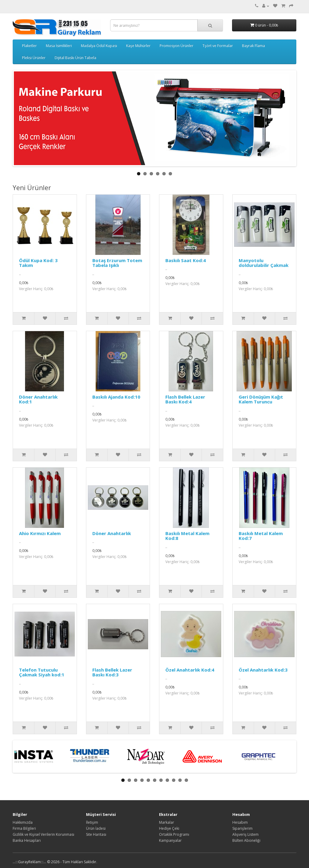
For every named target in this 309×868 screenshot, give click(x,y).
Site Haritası (96, 834)
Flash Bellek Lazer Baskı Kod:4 (185, 399)
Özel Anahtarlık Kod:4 (190, 670)
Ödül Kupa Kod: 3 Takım (38, 263)
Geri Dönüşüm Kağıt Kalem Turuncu (261, 399)
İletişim (92, 822)
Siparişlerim (242, 828)
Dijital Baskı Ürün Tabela (75, 58)
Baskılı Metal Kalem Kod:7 (261, 536)
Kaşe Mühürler (138, 46)
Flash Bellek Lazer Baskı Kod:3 (112, 672)
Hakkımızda (23, 822)
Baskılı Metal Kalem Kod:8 (187, 536)
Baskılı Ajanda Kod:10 (116, 397)
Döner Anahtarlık (112, 533)
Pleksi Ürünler (34, 58)
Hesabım (240, 822)
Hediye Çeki (169, 828)
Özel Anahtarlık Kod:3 (263, 670)
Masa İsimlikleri (59, 46)
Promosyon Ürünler (177, 46)
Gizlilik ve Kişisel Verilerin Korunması (43, 834)
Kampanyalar (170, 840)
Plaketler (29, 46)
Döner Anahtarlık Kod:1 (38, 399)
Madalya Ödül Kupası (99, 46)
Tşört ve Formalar (218, 46)
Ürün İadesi (96, 828)
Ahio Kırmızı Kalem (40, 533)
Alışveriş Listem (245, 834)
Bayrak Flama (253, 46)
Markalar (167, 822)
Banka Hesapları (27, 840)
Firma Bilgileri (24, 828)
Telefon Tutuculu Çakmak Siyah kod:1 (42, 672)
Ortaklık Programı (174, 834)
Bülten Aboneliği (246, 840)
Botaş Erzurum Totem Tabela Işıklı (117, 263)
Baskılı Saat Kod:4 (186, 260)
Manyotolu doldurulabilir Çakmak (264, 263)
